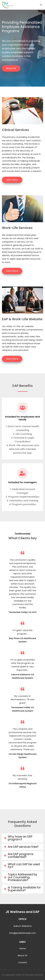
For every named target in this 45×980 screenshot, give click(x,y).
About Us (22, 955)
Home (22, 948)
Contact (23, 962)
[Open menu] (41, 5)
